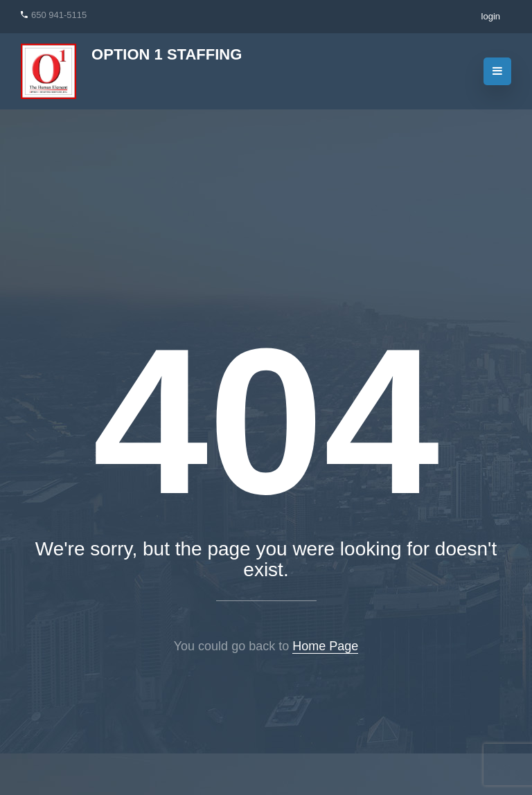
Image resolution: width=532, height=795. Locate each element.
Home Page (325, 646)
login (491, 16)
